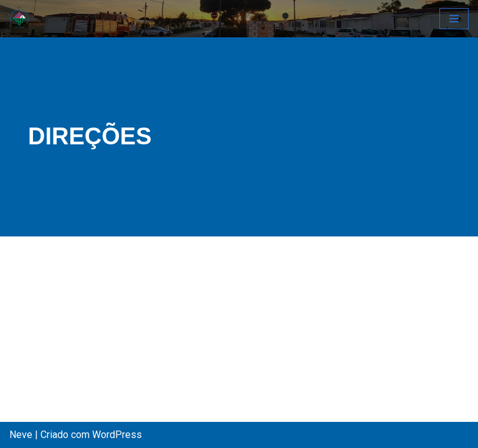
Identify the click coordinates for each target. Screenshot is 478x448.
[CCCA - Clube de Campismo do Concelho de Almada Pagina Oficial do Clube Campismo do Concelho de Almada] (19, 19)
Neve (21, 435)
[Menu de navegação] (454, 19)
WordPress (117, 435)
